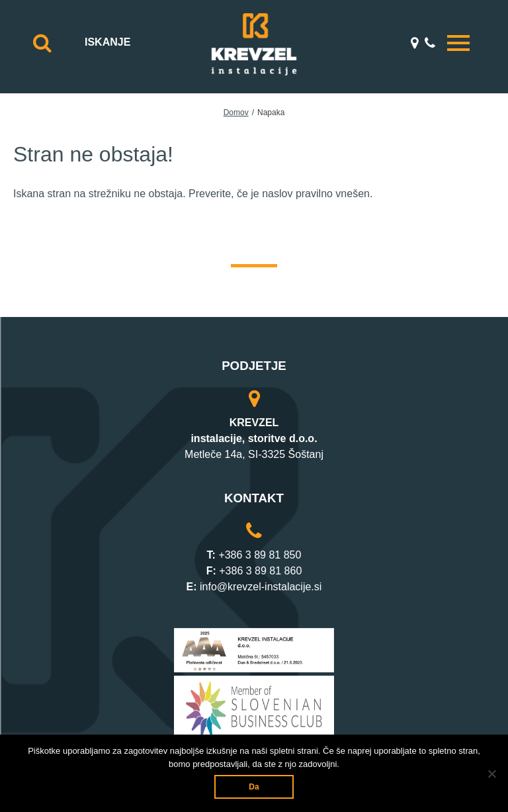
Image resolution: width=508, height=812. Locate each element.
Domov (236, 113)
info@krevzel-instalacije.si (261, 587)
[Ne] (491, 774)
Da (254, 787)
